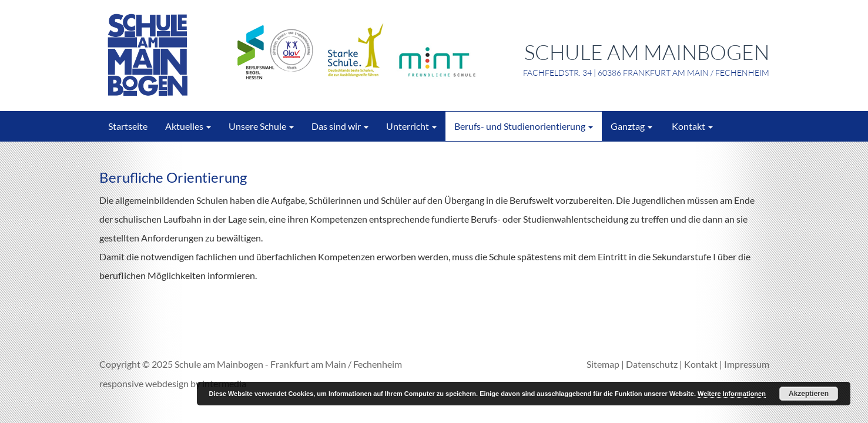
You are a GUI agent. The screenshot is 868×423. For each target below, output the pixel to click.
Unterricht (411, 126)
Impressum (747, 364)
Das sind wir (340, 126)
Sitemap (603, 364)
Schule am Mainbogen (219, 364)
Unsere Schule (261, 126)
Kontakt (691, 126)
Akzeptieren (809, 394)
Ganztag (631, 126)
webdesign (167, 383)
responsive (121, 383)
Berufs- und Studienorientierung (524, 126)
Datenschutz (652, 364)
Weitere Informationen (732, 394)
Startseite (128, 126)
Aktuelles (188, 126)
